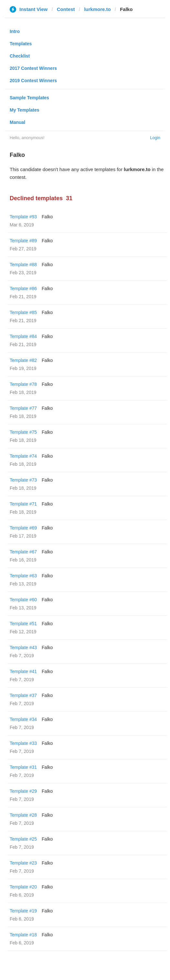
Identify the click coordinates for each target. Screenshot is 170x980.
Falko (47, 217)
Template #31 (23, 767)
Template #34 (23, 719)
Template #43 (23, 648)
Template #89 (23, 241)
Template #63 (23, 576)
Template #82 (23, 360)
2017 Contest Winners (33, 68)
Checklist (20, 56)
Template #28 (23, 815)
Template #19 (23, 911)
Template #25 (23, 839)
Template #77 (23, 408)
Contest (66, 9)
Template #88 (23, 265)
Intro (15, 31)
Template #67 (23, 552)
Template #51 (23, 624)
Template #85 (23, 312)
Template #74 (23, 456)
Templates (21, 44)
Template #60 (23, 600)
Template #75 (23, 432)
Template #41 (23, 671)
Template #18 (23, 935)
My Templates (25, 110)
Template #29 (23, 791)
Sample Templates (29, 98)
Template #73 (23, 480)
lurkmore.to (97, 9)
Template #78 (23, 384)
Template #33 (23, 743)
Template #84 (23, 336)
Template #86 (23, 289)
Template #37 (23, 695)
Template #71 (23, 504)
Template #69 (23, 528)
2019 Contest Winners (33, 81)
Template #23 (23, 863)
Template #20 (23, 887)
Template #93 (23, 217)
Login (155, 138)
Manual (17, 122)
